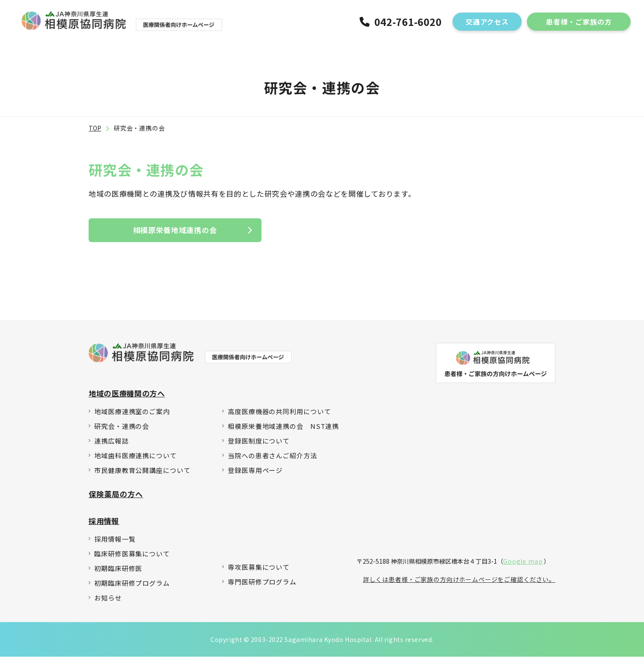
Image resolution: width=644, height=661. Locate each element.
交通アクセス (487, 22)
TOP (95, 130)
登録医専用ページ (255, 474)
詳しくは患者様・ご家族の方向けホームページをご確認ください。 (459, 582)
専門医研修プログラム (262, 586)
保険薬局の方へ (116, 498)
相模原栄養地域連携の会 (175, 232)
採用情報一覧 (115, 543)
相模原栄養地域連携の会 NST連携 (283, 430)
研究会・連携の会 (122, 430)
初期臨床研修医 (118, 573)
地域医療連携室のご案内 (132, 416)
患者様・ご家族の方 (579, 22)
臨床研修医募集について (132, 558)
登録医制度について (259, 445)
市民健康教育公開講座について (142, 474)
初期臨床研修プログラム (132, 587)
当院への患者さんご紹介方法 (273, 460)
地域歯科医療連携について (135, 460)
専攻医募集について (259, 571)
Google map (523, 564)
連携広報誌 (112, 445)
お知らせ (108, 602)
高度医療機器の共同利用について (279, 416)
